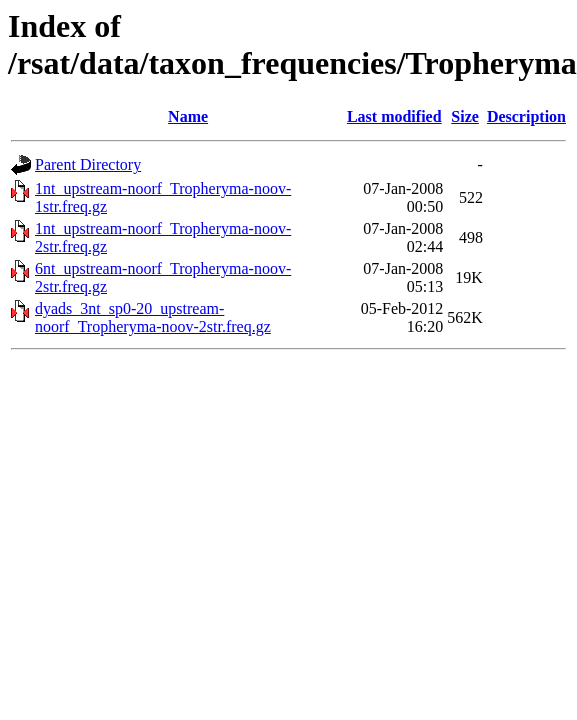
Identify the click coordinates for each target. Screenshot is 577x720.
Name (188, 116)
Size (465, 116)
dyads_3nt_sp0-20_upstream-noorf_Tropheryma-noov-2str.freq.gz (153, 317)
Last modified (394, 116)
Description (526, 116)
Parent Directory (88, 164)
